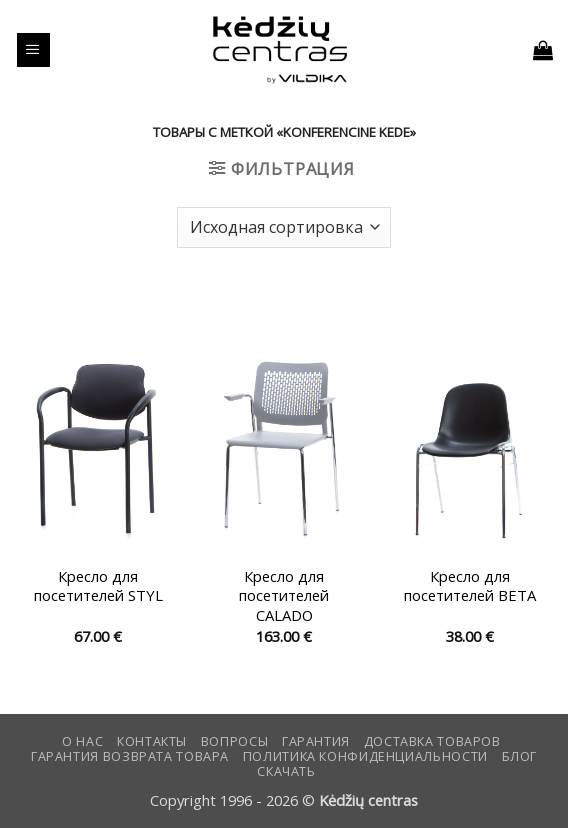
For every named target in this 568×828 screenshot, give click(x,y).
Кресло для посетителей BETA (470, 586)
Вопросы (234, 741)
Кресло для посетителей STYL (98, 586)
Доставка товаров (432, 741)
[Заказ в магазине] (284, 227)
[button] (33, 50)
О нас (82, 741)
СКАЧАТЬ (286, 771)
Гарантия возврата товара (130, 756)
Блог (520, 756)
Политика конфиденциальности (365, 756)
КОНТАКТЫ (152, 741)
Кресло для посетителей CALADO (284, 596)
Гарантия (316, 741)
